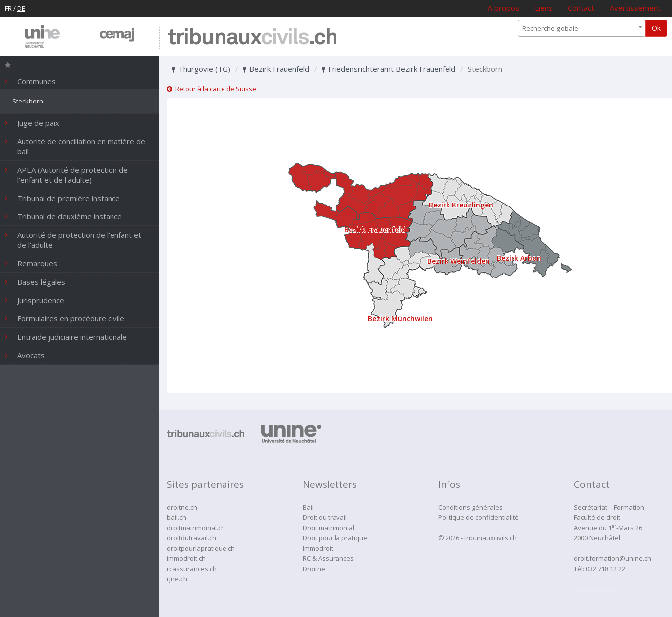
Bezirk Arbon (519, 258)
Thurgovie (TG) (201, 69)
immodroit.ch (186, 558)
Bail (308, 507)
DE (21, 8)
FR (8, 8)
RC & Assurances (328, 558)
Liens (544, 8)
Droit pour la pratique (335, 538)
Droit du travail (325, 517)
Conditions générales (470, 507)
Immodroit (318, 548)
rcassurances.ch (192, 569)
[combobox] (582, 28)
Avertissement (635, 8)
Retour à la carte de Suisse (212, 89)
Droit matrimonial (329, 528)
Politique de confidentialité (478, 517)
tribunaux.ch (252, 38)
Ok (656, 28)
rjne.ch (177, 579)
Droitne (314, 569)
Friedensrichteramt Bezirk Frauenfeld (389, 69)
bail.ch (176, 517)
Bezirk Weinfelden (458, 261)
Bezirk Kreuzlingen (461, 205)
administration (596, 589)
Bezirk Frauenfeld (276, 69)
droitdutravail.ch (191, 538)
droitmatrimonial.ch (196, 528)
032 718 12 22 (606, 569)
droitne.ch (182, 507)
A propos (504, 8)
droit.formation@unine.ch (613, 558)
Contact (581, 8)
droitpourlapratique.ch (201, 548)
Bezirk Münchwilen (400, 319)
